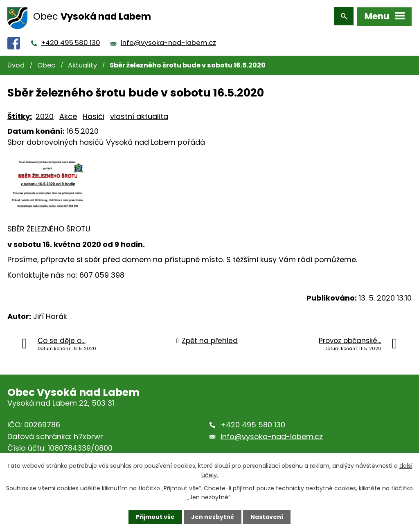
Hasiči (93, 114)
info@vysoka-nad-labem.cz (168, 41)
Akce (68, 114)
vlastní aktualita (139, 114)
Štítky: (20, 114)
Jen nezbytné (213, 517)
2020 (45, 114)
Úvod (16, 64)
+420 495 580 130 (71, 41)
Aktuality (82, 64)
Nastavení (267, 517)
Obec (46, 64)
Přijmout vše (155, 517)
